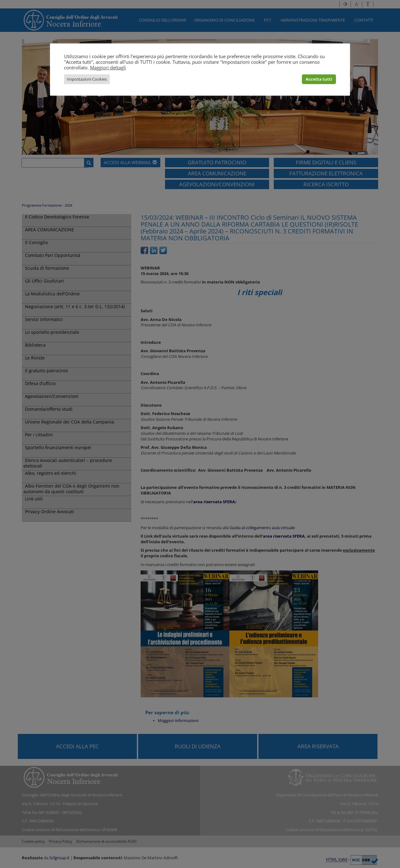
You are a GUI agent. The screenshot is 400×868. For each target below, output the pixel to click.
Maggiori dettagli (108, 68)
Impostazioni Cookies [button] (87, 79)
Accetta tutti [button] (319, 79)
